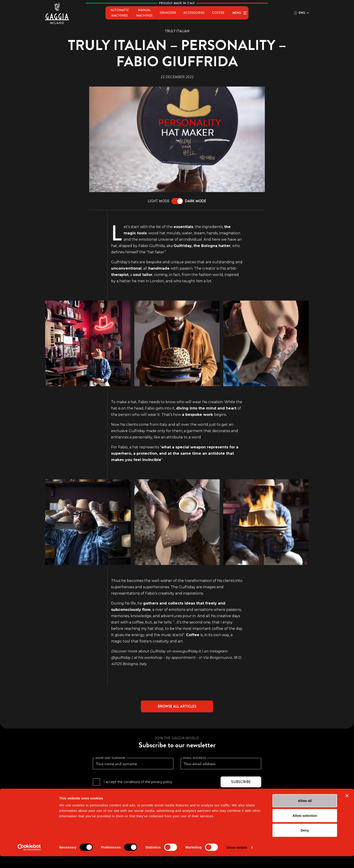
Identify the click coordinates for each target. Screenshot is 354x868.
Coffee (232, 13)
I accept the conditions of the (138, 782)
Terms (202, 794)
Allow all (305, 812)
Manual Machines (151, 13)
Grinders (182, 13)
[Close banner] (347, 807)
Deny (305, 842)
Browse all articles (177, 706)
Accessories (208, 13)
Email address (195, 758)
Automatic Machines (111, 13)
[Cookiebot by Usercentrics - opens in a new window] (29, 859)
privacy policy (162, 782)
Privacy (189, 794)
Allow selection (305, 827)
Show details (237, 859)
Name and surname (111, 758)
